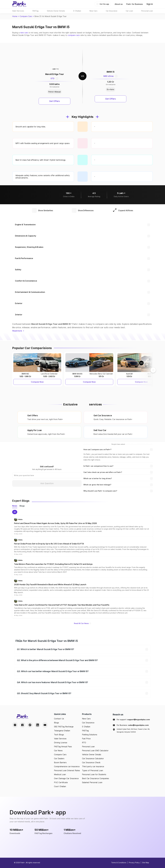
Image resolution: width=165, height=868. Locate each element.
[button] (82, 526)
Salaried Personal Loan (92, 782)
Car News (58, 751)
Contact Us (59, 719)
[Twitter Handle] (30, 725)
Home (15, 16)
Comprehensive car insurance (67, 766)
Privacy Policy (134, 863)
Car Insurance (88, 723)
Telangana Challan (62, 731)
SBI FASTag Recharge (64, 727)
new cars (24, 33)
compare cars (74, 35)
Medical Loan (60, 774)
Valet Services (60, 739)
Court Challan (60, 786)
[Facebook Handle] (22, 725)
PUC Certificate (61, 782)
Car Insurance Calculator (93, 758)
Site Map (146, 863)
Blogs (56, 723)
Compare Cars (26, 16)
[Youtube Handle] (45, 725)
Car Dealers (59, 758)
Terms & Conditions (119, 863)
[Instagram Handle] (15, 725)
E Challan (86, 727)
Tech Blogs (59, 735)
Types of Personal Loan (93, 770)
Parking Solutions (90, 735)
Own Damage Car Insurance (66, 778)
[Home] (19, 4)
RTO (84, 743)
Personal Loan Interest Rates (67, 770)
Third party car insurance (93, 766)
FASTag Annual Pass (63, 747)
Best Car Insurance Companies (96, 778)
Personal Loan (88, 747)
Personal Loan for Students (94, 774)
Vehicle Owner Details (92, 755)
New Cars (86, 719)
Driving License (61, 743)
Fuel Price (86, 739)
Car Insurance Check (91, 762)
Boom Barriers (60, 762)
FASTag (85, 731)
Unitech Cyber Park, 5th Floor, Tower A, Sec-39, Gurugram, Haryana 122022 (133, 731)
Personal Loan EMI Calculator (95, 751)
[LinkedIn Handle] (37, 725)
